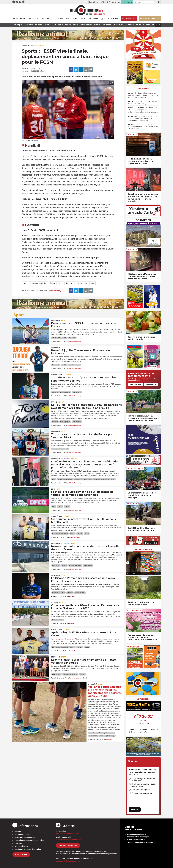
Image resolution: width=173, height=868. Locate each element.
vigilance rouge (110, 736)
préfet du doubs (109, 733)
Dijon (54, 489)
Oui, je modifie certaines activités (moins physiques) (144, 785)
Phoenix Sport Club (75, 565)
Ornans (54, 602)
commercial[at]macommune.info (68, 840)
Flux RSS (18, 843)
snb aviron (72, 338)
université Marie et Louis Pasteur (104, 479)
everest (64, 565)
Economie (65, 543)
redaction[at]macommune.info (67, 834)
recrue (78, 365)
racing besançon (82, 283)
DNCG (60, 506)
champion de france (58, 449)
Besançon (55, 320)
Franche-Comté (29, 46)
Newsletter (21, 854)
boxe (54, 479)
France (54, 402)
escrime (82, 674)
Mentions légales (21, 846)
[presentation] (106, 136)
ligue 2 (72, 534)
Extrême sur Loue (58, 620)
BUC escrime (56, 674)
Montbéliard (57, 516)
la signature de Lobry (63, 639)
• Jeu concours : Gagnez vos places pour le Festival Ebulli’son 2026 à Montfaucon (143, 127)
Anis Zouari (56, 565)
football (53, 283)
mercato (71, 365)
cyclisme (55, 392)
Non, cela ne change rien (141, 790)
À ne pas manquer (143, 549)
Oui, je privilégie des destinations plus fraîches (144, 780)
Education (66, 459)
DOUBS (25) (93, 684)
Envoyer (135, 810)
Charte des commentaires (25, 837)
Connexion (151, 384)
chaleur (99, 733)
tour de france (77, 392)
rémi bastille (93, 736)
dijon (54, 506)
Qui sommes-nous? (22, 834)
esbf (24, 283)
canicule (92, 733)
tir (68, 449)
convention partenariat (65, 479)
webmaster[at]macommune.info (68, 861)
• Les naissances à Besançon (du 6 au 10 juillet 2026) (142, 103)
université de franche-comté (83, 479)
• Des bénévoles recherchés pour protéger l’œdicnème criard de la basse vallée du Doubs (143, 95)
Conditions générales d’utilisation (28, 849)
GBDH (61, 283)
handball (69, 283)
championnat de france (59, 338)
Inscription (135, 384)
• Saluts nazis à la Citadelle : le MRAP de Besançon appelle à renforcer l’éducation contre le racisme (143, 110)
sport (92, 283)
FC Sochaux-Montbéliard (38, 283)
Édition (90, 14)
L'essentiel (143, 88)
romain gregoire (65, 392)
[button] (154, 2)
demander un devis (68, 845)
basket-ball (56, 365)
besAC (64, 365)
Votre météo (143, 699)
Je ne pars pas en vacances (142, 793)
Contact (18, 831)
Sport (41, 46)
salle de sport (88, 565)
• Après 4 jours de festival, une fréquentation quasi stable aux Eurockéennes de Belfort (142, 118)
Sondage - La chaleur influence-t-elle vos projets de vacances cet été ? (143, 772)
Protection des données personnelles (29, 840)
